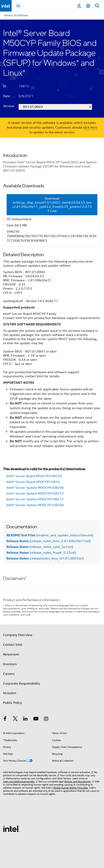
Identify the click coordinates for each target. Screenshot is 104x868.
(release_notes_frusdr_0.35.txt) (41, 553)
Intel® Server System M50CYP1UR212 (35, 499)
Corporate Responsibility (22, 684)
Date (7, 96)
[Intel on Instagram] (46, 719)
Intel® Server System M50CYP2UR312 (35, 494)
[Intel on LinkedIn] (25, 719)
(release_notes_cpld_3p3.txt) (40, 547)
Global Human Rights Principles (71, 788)
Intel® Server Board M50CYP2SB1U (33, 482)
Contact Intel (13, 645)
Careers (9, 674)
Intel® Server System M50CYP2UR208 (35, 488)
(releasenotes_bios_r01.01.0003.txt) (45, 558)
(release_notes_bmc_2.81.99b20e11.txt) (49, 541)
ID (5, 86)
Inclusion (10, 693)
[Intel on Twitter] (15, 719)
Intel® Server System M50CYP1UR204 (35, 505)
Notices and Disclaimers (77, 781)
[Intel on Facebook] (5, 719)
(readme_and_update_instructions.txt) (50, 535)
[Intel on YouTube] (36, 719)
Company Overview (18, 635)
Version (9, 106)
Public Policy (13, 703)
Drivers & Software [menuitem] (16, 15)
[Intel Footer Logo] (11, 829)
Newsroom (11, 654)
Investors (10, 664)
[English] (88, 6)
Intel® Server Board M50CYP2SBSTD (34, 476)
